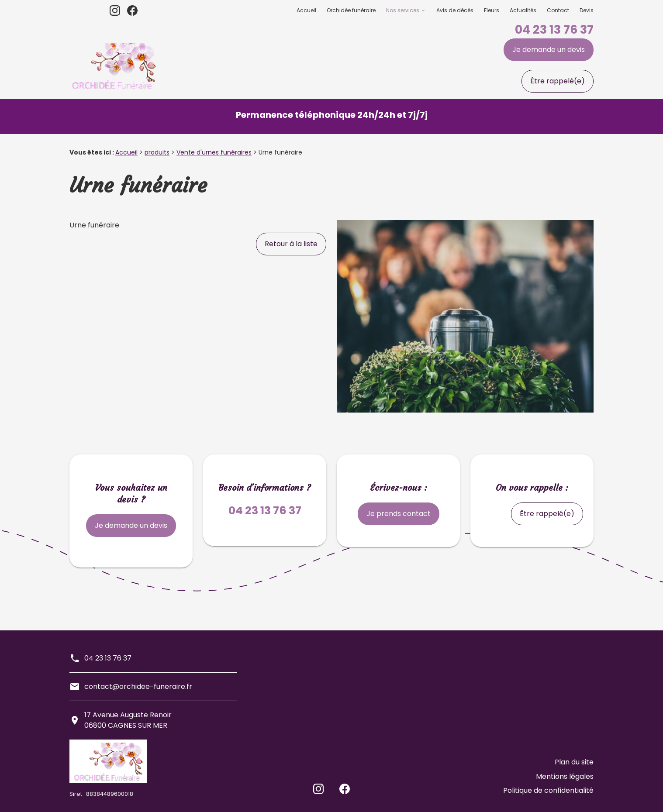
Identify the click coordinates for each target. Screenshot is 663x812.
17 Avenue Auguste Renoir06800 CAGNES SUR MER (128, 720)
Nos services (403, 10)
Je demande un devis (549, 50)
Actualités (523, 10)
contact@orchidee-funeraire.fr (138, 686)
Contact (558, 10)
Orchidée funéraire (351, 10)
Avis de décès (455, 10)
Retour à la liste (291, 244)
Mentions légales (565, 782)
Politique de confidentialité (548, 793)
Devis (587, 10)
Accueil (306, 10)
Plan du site (574, 772)
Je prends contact (399, 514)
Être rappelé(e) (558, 81)
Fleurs (492, 10)
